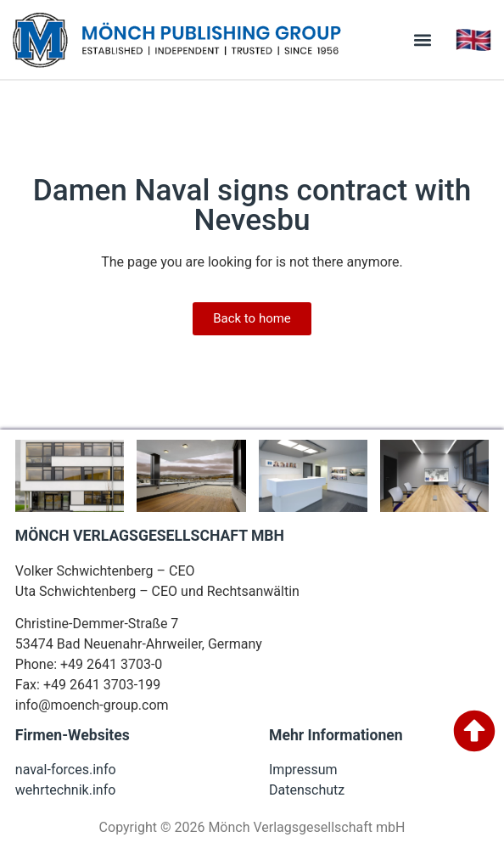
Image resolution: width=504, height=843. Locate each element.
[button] (422, 39)
